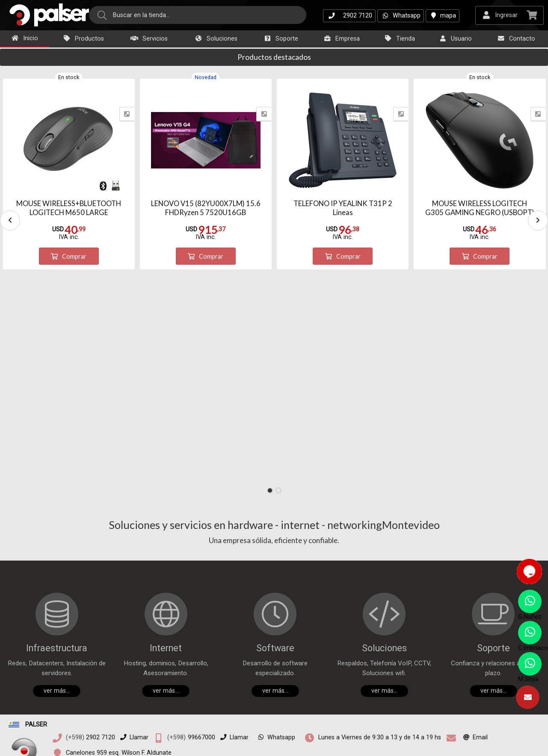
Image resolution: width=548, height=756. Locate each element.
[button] (270, 490)
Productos (83, 39)
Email (474, 737)
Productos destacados (274, 57)
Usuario (455, 39)
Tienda (399, 39)
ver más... (57, 691)
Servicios (149, 39)
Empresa (341, 39)
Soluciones (216, 39)
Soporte (281, 39)
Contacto (516, 39)
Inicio (24, 38)
